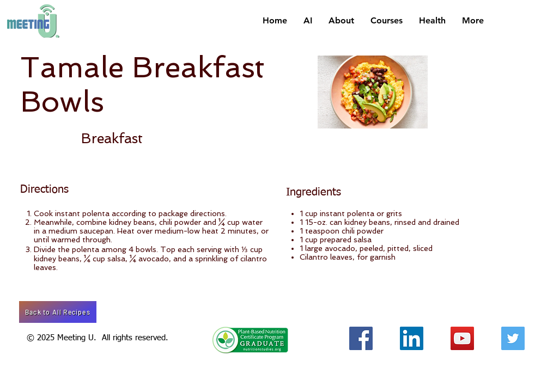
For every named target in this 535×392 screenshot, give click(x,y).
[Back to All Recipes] (58, 312)
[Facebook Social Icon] (361, 338)
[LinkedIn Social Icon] (412, 338)
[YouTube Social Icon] (462, 338)
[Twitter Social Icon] (513, 338)
